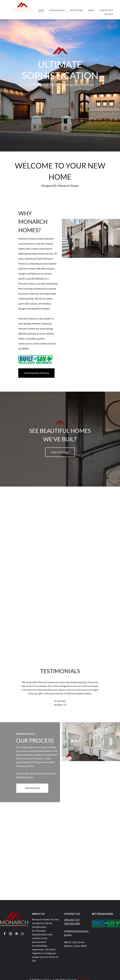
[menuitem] (41, 10)
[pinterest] (17, 934)
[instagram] (11, 934)
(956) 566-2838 (72, 923)
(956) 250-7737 (72, 920)
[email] (22, 934)
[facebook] (5, 934)
